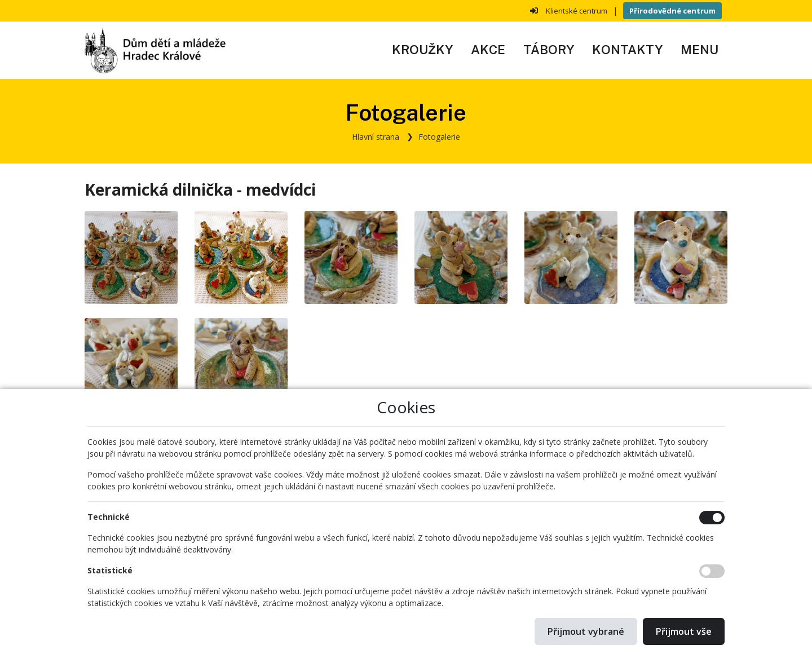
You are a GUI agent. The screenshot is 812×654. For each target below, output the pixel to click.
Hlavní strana (376, 137)
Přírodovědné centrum (672, 11)
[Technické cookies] (712, 518)
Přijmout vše (684, 631)
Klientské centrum (577, 11)
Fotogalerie (439, 137)
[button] (700, 50)
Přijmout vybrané (586, 631)
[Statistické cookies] (712, 571)
